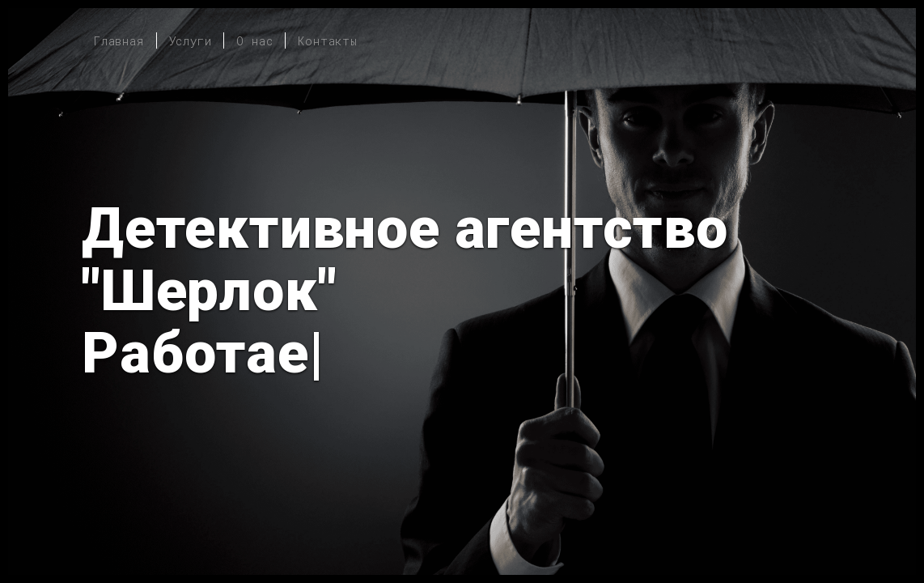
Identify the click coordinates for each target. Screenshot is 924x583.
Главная (119, 41)
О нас (254, 41)
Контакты (327, 41)
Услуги (191, 41)
